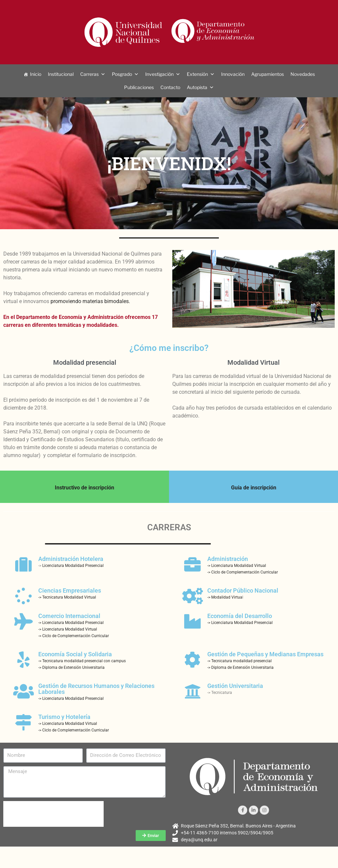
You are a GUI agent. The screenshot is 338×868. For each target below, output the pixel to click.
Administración (228, 559)
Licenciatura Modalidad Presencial (73, 566)
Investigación (159, 74)
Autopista (197, 87)
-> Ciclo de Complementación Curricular (243, 572)
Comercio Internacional (69, 616)
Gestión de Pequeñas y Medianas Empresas (265, 654)
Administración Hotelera (71, 559)
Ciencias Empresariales (70, 590)
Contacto (170, 87)
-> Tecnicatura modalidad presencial (239, 661)
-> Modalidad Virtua (225, 597)
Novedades (303, 74)
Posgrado (122, 74)
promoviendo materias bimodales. (90, 301)
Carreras (89, 74)
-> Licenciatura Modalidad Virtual (237, 566)
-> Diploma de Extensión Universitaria (71, 667)
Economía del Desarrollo (240, 616)
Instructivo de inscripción (84, 488)
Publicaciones (139, 87)
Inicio (36, 74)
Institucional (61, 74)
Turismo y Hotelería (64, 717)
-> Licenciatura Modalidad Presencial (71, 623)
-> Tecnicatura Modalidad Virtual (67, 597)
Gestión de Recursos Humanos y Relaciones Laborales (96, 689)
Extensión (197, 74)
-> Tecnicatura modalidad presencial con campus (82, 661)
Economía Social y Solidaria (75, 654)
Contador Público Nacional (243, 590)
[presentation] (53, 814)
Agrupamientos (268, 74)
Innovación (233, 74)
